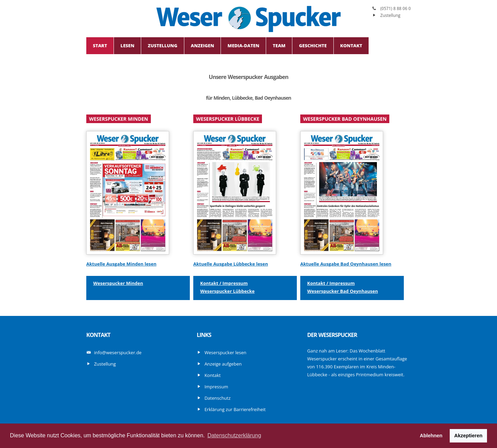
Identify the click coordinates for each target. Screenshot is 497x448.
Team (279, 46)
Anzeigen (202, 46)
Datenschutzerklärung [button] (234, 435)
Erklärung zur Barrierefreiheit (235, 409)
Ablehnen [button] (431, 436)
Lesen (127, 46)
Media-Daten (243, 46)
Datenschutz (217, 398)
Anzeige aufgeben (223, 364)
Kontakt (351, 46)
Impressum (216, 387)
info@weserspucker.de (118, 352)
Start (100, 46)
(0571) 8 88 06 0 (396, 8)
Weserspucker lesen (225, 352)
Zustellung (390, 15)
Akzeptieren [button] (468, 436)
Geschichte (313, 46)
